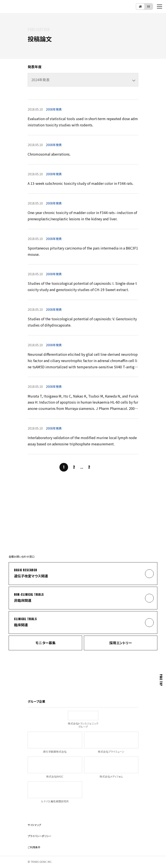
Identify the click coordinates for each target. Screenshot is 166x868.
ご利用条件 (34, 847)
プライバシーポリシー (40, 836)
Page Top (161, 680)
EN (148, 6)
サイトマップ (34, 825)
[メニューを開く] (160, 6)
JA (140, 6)
